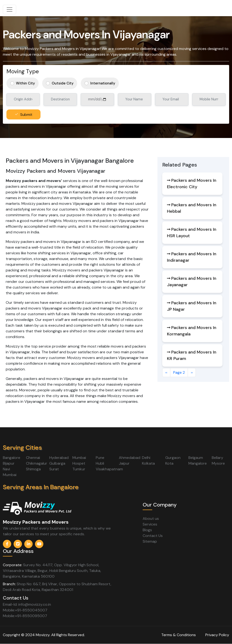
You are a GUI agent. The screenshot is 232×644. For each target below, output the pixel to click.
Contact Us (153, 536)
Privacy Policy (217, 635)
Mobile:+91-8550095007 (25, 616)
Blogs (147, 530)
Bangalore (12, 458)
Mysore (218, 463)
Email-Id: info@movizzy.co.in (27, 604)
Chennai (33, 458)
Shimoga (33, 469)
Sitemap (150, 541)
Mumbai (79, 458)
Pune (100, 458)
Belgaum (196, 458)
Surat (54, 469)
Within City (25, 83)
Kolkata (148, 463)
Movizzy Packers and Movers (36, 522)
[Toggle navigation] (10, 10)
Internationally (103, 83)
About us (151, 519)
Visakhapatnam (109, 469)
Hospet (79, 463)
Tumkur (79, 469)
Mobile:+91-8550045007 (25, 610)
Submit (26, 115)
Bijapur (9, 463)
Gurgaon (173, 458)
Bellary (217, 458)
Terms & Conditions (179, 635)
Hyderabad (59, 458)
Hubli (100, 463)
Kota (169, 463)
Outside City (63, 83)
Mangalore (198, 463)
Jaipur (124, 463)
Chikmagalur (37, 463)
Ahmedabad (130, 458)
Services (150, 524)
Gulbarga (57, 463)
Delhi (146, 458)
